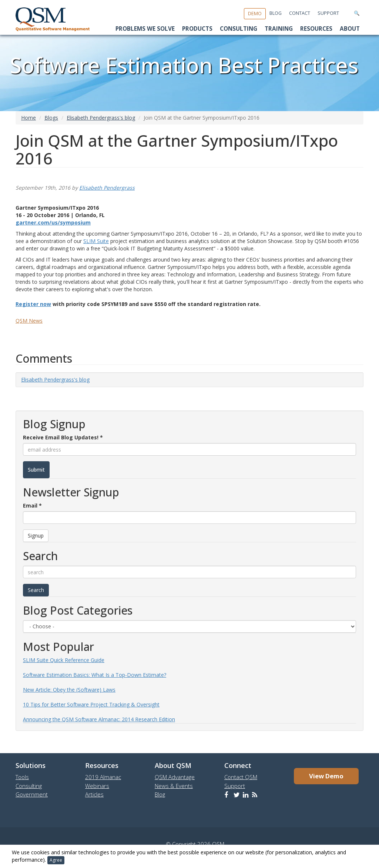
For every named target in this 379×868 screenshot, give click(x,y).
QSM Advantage (175, 777)
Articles (94, 794)
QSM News (29, 321)
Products (197, 29)
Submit (36, 470)
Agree (56, 860)
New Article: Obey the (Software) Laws (69, 690)
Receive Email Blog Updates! (63, 437)
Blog (276, 13)
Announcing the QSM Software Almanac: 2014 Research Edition (99, 719)
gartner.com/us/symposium (53, 222)
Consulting (239, 29)
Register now (33, 304)
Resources (316, 29)
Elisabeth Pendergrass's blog (101, 118)
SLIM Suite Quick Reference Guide (64, 660)
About (350, 29)
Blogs (51, 118)
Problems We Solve (145, 29)
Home (28, 118)
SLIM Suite (96, 241)
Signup (36, 536)
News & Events (174, 786)
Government (32, 794)
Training (279, 29)
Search (36, 590)
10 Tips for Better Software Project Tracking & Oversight (91, 704)
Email (32, 505)
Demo (255, 14)
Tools (22, 777)
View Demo (326, 776)
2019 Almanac (103, 777)
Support (328, 13)
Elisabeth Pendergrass (107, 188)
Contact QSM (241, 777)
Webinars (97, 786)
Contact (300, 13)
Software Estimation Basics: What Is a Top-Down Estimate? (95, 675)
